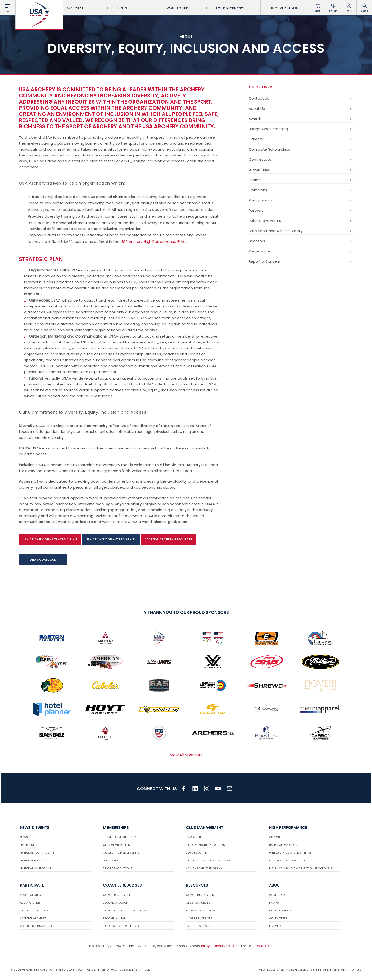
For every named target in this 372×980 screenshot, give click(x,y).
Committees (301, 160)
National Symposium (35, 868)
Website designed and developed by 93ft (288, 970)
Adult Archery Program (204, 868)
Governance (301, 170)
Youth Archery (31, 895)
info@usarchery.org (218, 946)
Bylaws (274, 903)
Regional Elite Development (289, 861)
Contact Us (301, 98)
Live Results (29, 845)
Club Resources (198, 903)
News (24, 837)
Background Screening (301, 129)
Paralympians (301, 200)
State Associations (118, 868)
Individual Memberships (120, 837)
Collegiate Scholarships (301, 149)
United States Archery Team (290, 853)
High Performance (236, 8)
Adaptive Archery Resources (169, 539)
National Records (33, 861)
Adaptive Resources (201, 911)
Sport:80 (355, 970)
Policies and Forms (301, 221)
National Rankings (283, 845)
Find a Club (194, 837)
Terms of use (107, 970)
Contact (264, 946)
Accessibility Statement (136, 970)
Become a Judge (115, 918)
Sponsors (301, 241)
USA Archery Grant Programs (111, 539)
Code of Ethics (281, 911)
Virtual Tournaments (36, 926)
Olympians (301, 190)
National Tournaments (37, 853)
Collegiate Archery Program (208, 861)
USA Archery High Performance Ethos (154, 241)
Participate (88, 8)
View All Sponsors (186, 755)
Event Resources (199, 926)
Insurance (111, 861)
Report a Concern (301, 261)
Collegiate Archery (35, 911)
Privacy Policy (84, 970)
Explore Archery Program (206, 845)
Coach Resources (117, 895)
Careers (301, 139)
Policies (275, 926)
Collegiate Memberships (121, 853)
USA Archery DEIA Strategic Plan (50, 539)
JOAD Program (197, 853)
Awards (301, 119)
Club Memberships (116, 845)
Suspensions (301, 251)
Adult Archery (31, 903)
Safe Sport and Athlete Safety (301, 231)
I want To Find (186, 8)
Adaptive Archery (33, 918)
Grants (301, 180)
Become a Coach (116, 903)
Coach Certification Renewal (126, 911)
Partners (301, 211)
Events (137, 8)
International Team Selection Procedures (301, 868)
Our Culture (279, 837)
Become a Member (285, 8)
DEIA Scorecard (43, 560)
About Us (301, 109)
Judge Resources (199, 918)
